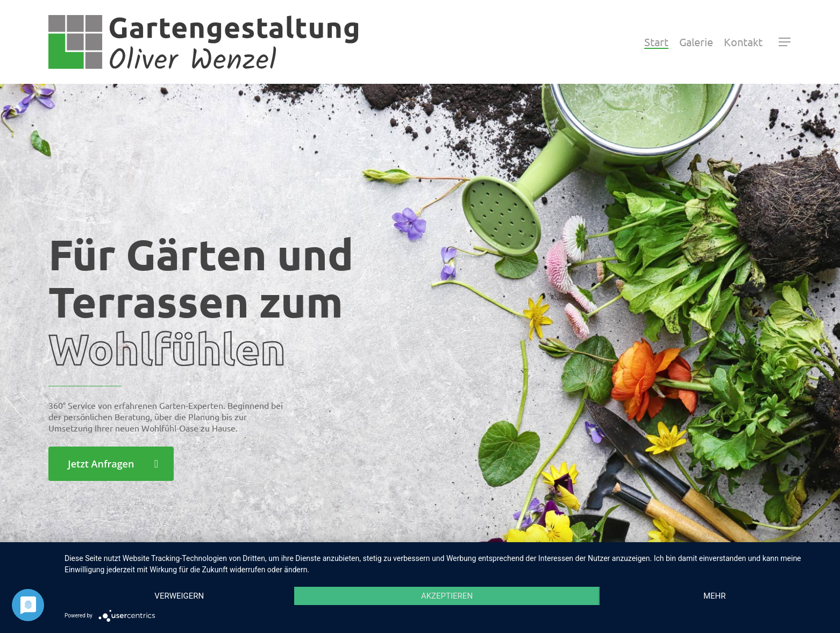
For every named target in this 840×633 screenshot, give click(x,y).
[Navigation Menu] (785, 42)
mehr (715, 596)
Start (656, 42)
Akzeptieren (447, 596)
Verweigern (179, 596)
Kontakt (743, 42)
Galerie (696, 42)
